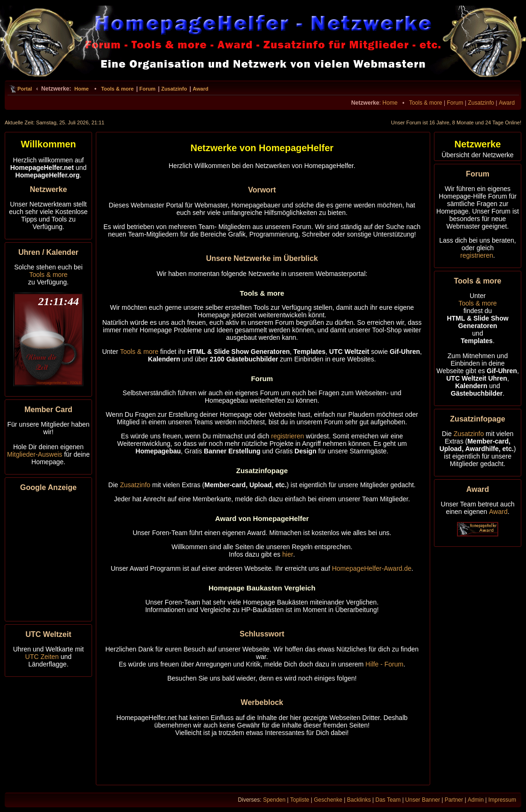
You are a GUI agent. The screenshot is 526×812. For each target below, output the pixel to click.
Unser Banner (423, 800)
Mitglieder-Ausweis (35, 454)
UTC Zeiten (42, 657)
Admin (476, 800)
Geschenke (328, 800)
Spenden (274, 800)
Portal (25, 89)
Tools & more (117, 89)
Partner (454, 800)
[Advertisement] (48, 555)
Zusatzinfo (174, 89)
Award (200, 89)
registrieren (287, 436)
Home (81, 89)
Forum (147, 89)
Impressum (502, 800)
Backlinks (359, 800)
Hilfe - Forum (384, 664)
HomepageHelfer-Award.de (372, 568)
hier (288, 554)
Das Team (388, 800)
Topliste (300, 800)
